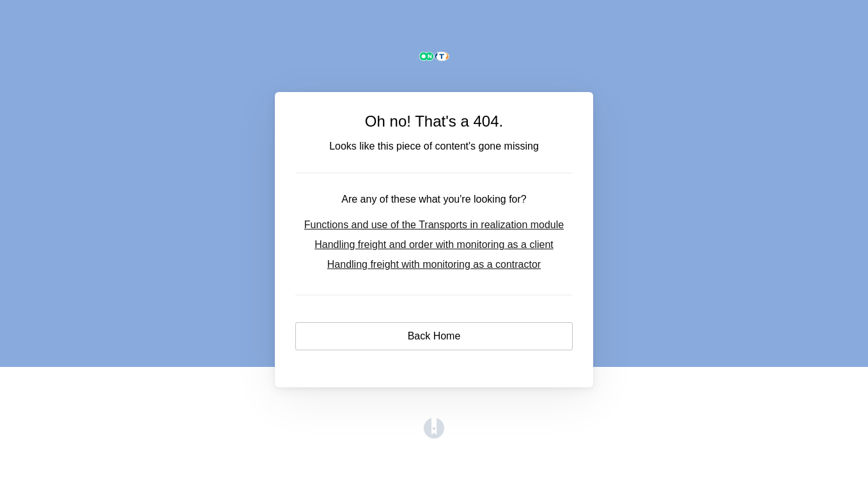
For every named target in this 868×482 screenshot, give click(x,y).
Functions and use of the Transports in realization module (434, 225)
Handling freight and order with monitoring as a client (434, 245)
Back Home (434, 336)
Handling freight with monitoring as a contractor (434, 264)
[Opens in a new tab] (434, 435)
